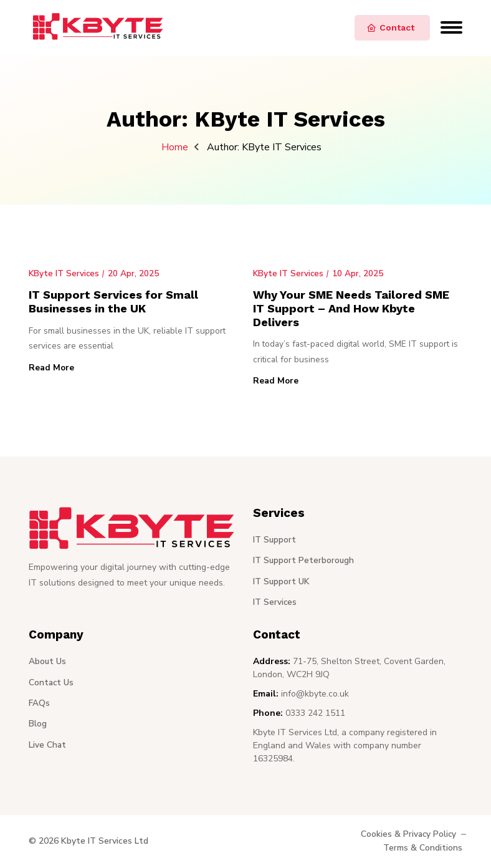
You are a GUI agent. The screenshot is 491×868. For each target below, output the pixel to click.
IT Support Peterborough (304, 562)
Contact (390, 28)
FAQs (39, 704)
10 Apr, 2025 (359, 273)
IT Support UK (282, 583)
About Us (48, 663)
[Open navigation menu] (451, 22)
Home (175, 147)
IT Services (275, 603)
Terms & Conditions (423, 849)
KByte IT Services (64, 273)
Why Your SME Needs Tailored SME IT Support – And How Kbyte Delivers (355, 309)
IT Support (275, 542)
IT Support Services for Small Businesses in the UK (117, 301)
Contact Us (52, 684)
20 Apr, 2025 (135, 273)
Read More (52, 369)
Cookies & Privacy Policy (408, 836)
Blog (38, 725)
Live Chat (48, 745)
